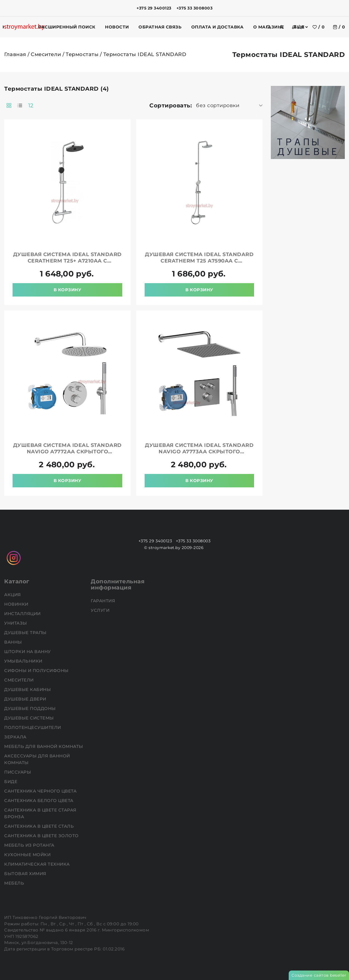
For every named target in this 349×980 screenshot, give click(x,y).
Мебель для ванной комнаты (44, 746)
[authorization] (281, 27)
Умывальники (24, 661)
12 (31, 105)
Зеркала (16, 737)
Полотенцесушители (33, 727)
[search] (269, 27)
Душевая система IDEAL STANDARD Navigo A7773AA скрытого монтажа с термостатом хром (199, 452)
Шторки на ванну (28, 652)
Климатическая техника (38, 864)
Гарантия (104, 601)
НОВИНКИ (17, 604)
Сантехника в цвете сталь (40, 826)
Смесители (46, 54)
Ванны (14, 642)
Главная (15, 54)
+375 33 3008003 (195, 8)
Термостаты (82, 54)
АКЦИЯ (13, 595)
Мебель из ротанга (30, 845)
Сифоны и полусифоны (37, 670)
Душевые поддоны (31, 708)
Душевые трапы (26, 633)
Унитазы (16, 623)
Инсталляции (23, 614)
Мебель (15, 883)
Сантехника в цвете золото (42, 836)
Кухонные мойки (28, 855)
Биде (11, 782)
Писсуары (18, 772)
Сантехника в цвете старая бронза (40, 813)
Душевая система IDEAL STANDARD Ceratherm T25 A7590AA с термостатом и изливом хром (199, 261)
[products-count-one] (20, 105)
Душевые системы (30, 718)
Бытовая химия (26, 874)
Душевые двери (26, 699)
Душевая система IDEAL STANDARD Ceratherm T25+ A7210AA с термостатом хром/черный (67, 261)
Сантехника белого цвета (39, 800)
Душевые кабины (28, 689)
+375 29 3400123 (154, 8)
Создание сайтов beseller (319, 975)
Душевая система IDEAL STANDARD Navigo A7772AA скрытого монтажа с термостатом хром (67, 452)
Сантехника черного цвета (41, 791)
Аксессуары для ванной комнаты (37, 759)
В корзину (68, 290)
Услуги (101, 610)
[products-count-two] (9, 105)
